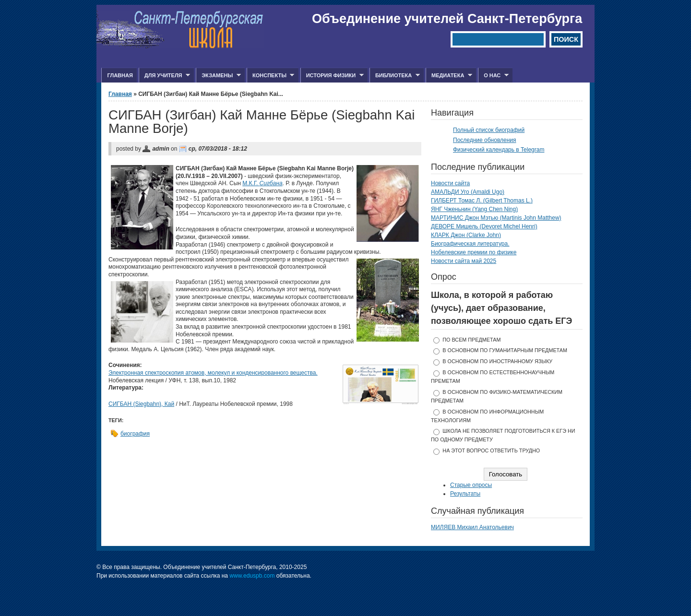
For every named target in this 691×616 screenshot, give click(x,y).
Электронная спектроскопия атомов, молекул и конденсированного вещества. (213, 373)
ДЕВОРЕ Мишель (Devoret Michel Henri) (484, 226)
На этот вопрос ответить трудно (491, 450)
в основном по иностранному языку (497, 361)
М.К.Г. (262, 183)
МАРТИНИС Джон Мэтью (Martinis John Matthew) (496, 218)
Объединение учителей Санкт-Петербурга (447, 19)
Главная (120, 75)
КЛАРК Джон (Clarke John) (466, 235)
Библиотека (395, 76)
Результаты (465, 494)
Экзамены (218, 76)
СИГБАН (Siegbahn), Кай (141, 404)
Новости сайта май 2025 (464, 261)
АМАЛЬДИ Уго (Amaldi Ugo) (468, 192)
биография (135, 434)
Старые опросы (471, 485)
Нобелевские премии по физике (474, 252)
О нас (493, 76)
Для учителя (164, 76)
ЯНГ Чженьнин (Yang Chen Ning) (474, 209)
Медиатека (449, 76)
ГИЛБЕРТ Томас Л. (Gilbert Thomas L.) (482, 201)
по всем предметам (471, 340)
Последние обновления (485, 140)
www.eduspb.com (252, 576)
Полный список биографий (489, 130)
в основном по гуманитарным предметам (505, 350)
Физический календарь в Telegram (499, 150)
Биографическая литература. (470, 244)
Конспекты (270, 76)
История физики (332, 76)
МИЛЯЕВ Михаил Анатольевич (472, 527)
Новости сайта (450, 183)
